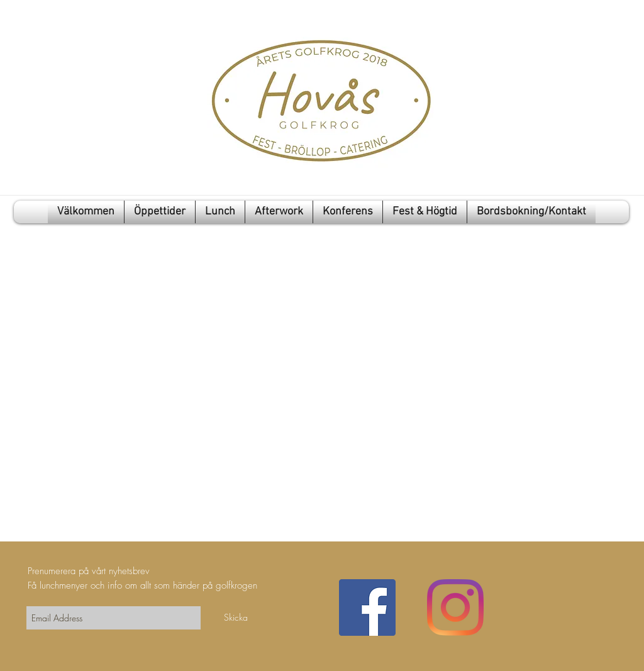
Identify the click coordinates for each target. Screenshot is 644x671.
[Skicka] (236, 617)
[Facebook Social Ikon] (367, 607)
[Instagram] (455, 607)
